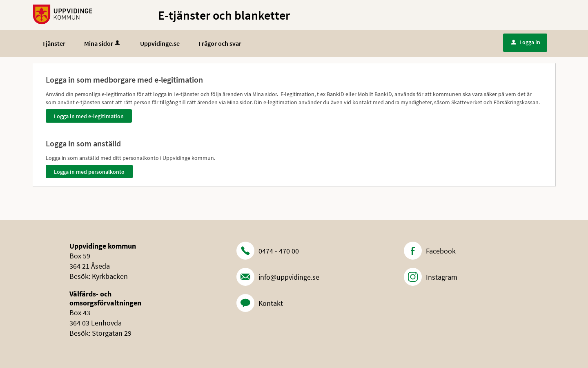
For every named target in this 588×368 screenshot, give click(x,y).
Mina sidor (103, 43)
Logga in (526, 42)
